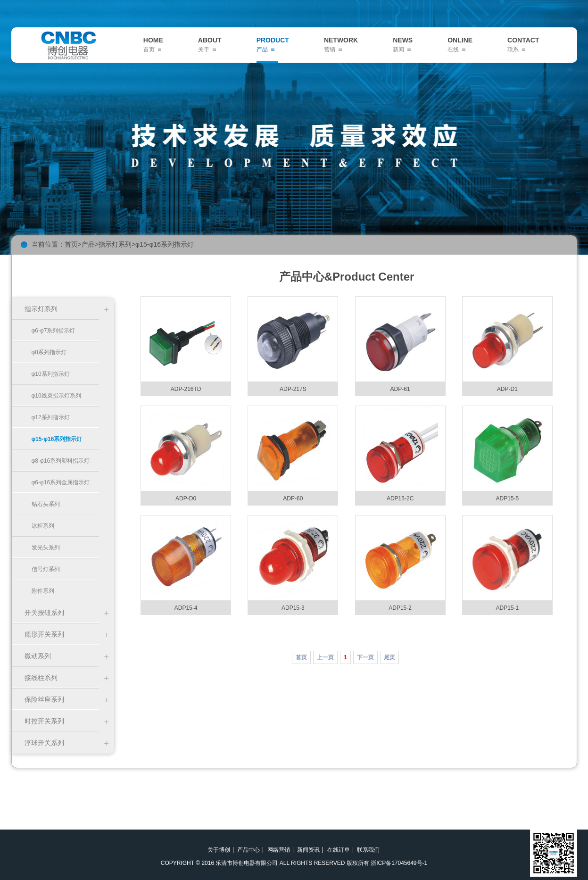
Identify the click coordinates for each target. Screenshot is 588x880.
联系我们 (368, 850)
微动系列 (38, 656)
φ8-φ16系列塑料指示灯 (61, 461)
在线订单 (339, 850)
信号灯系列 (46, 569)
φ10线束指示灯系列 (56, 396)
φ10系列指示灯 (51, 374)
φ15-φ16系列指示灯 (165, 244)
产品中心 (248, 850)
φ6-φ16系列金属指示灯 (61, 482)
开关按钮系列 (44, 613)
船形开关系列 (44, 634)
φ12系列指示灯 (51, 417)
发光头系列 (46, 548)
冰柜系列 (43, 526)
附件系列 (43, 591)
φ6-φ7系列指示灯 (54, 331)
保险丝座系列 (44, 699)
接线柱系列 (41, 678)
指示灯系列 (115, 244)
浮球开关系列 (44, 743)
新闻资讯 (308, 850)
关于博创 (219, 850)
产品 (88, 244)
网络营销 (279, 850)
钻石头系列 (46, 504)
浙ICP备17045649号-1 (399, 863)
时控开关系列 (44, 721)
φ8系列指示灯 (49, 352)
